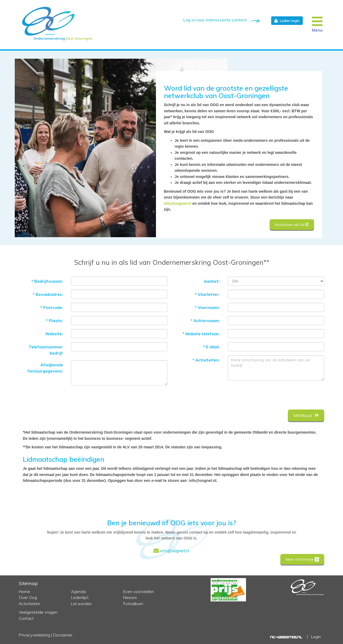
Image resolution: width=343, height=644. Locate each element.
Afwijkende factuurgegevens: (45, 366)
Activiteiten (29, 604)
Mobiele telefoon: (201, 332)
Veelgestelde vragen (38, 612)
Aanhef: (212, 280)
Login (316, 637)
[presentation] (284, 393)
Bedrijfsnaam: (47, 280)
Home (24, 592)
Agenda (78, 592)
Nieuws (130, 598)
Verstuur (306, 414)
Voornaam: (207, 306)
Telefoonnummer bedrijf (46, 348)
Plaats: (54, 319)
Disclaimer (63, 635)
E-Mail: (211, 345)
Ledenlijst (80, 598)
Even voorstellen (139, 592)
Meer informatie (302, 559)
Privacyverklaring (34, 635)
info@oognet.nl (178, 203)
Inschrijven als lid (292, 225)
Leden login (287, 21)
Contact (26, 618)
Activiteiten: (206, 358)
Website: (54, 332)
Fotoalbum (133, 604)
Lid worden (81, 604)
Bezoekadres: (48, 293)
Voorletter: (207, 293)
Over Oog (28, 598)
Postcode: (52, 306)
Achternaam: (205, 319)
